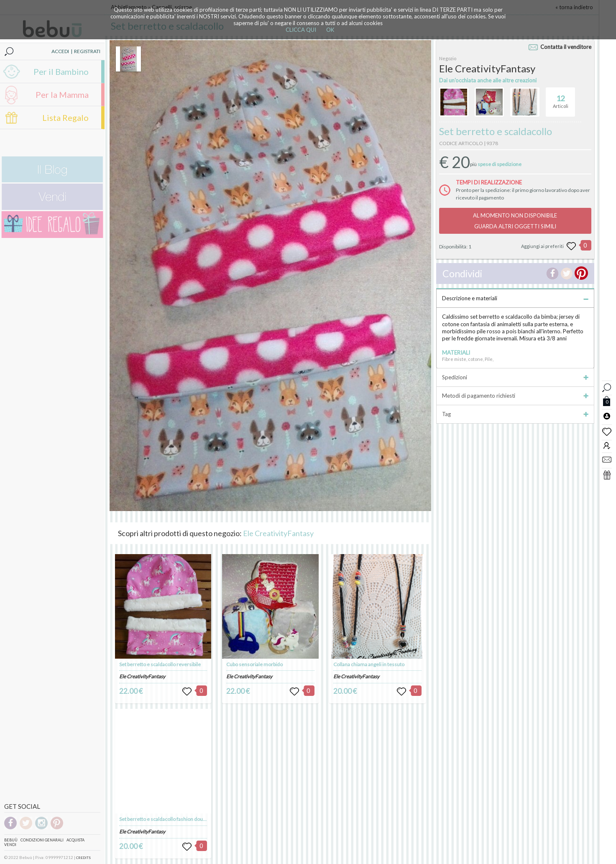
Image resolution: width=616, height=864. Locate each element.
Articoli (561, 98)
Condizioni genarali (42, 840)
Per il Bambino (61, 72)
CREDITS (83, 858)
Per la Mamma (62, 95)
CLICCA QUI (301, 30)
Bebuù (11, 840)
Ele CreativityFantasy (278, 533)
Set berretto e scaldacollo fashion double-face (170, 819)
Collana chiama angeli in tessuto (369, 664)
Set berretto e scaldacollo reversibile (160, 664)
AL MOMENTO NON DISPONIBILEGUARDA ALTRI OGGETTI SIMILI (515, 221)
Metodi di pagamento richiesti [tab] (515, 396)
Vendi (10, 845)
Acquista (75, 840)
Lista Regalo (65, 118)
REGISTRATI (87, 51)
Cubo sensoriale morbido (254, 664)
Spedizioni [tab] (515, 377)
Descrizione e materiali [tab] (515, 298)
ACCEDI (60, 51)
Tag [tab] (515, 414)
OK (330, 30)
